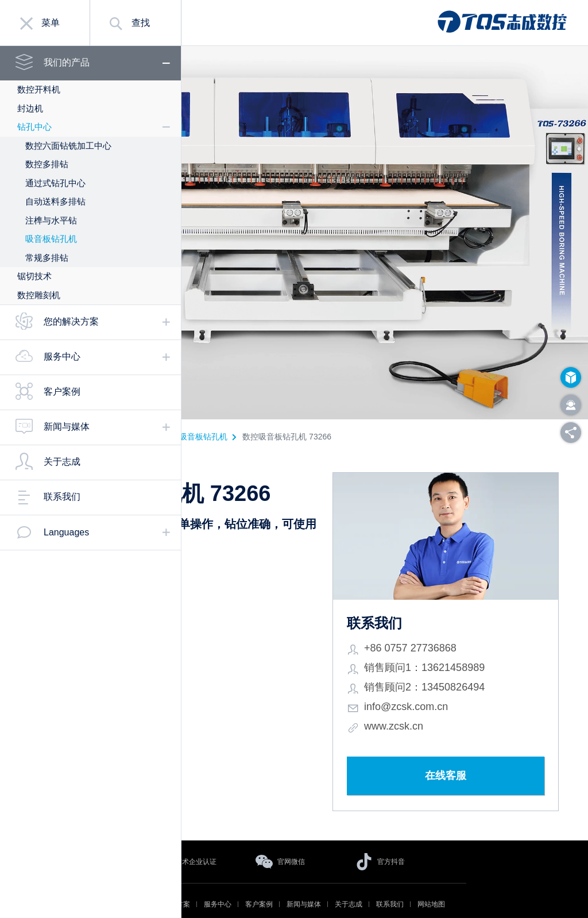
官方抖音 (391, 836)
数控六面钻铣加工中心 (68, 146)
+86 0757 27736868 (453, 623)
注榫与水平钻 (51, 220)
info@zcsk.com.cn (449, 681)
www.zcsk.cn (437, 701)
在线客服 (467, 751)
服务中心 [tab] (62, 356)
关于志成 (62, 462)
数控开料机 (39, 89)
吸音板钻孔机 (51, 239)
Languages (66, 532)
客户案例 (62, 392)
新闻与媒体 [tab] (67, 427)
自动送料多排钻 (55, 201)
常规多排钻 (47, 258)
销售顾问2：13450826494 (467, 662)
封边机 (30, 108)
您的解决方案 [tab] (71, 321)
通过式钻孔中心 (55, 183)
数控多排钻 (47, 164)
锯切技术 (34, 276)
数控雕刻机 (39, 295)
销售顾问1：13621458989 (467, 642)
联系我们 (62, 497)
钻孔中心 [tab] (34, 127)
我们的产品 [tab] (67, 62)
